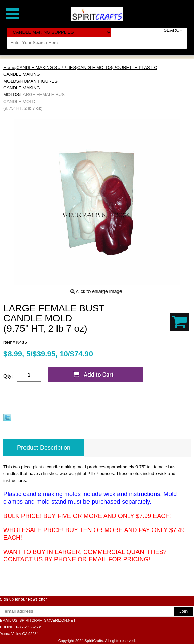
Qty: (8, 376)
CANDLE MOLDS (95, 67)
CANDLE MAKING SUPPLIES (46, 67)
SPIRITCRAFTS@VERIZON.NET (47, 620)
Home (9, 67)
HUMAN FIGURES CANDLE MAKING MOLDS (30, 88)
